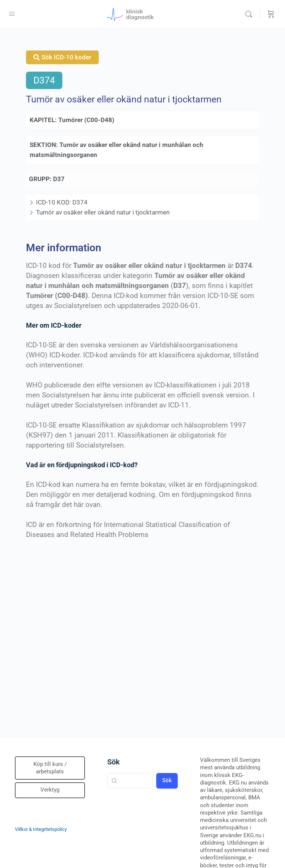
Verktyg (50, 790)
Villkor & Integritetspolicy (41, 829)
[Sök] (250, 14)
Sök (114, 762)
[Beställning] (271, 14)
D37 (59, 179)
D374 (44, 80)
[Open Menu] (12, 14)
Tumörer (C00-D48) (86, 120)
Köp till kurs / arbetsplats (50, 768)
